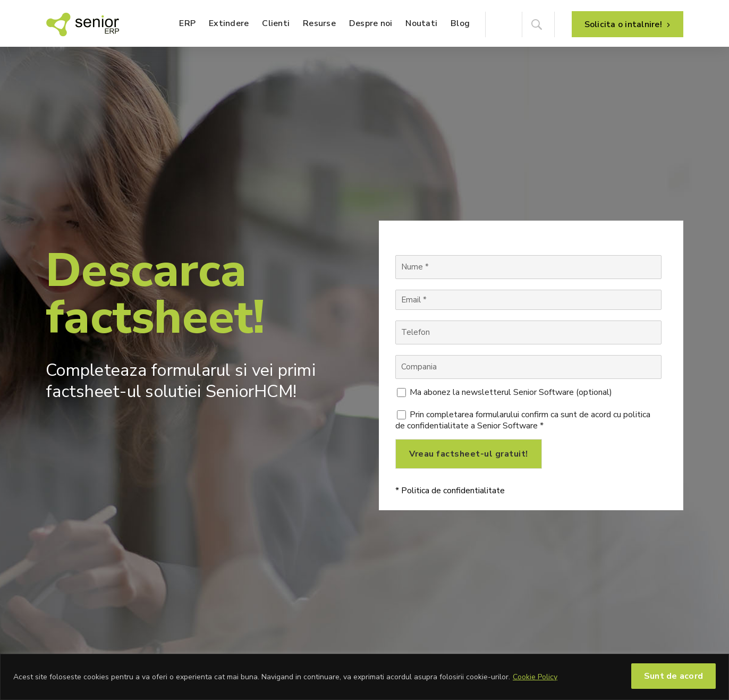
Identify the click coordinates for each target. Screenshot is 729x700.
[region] (364, 677)
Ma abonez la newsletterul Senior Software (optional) (511, 392)
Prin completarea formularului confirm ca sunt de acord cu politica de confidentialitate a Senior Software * (523, 420)
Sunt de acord (673, 676)
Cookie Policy (535, 677)
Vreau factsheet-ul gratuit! (469, 454)
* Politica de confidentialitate (450, 491)
